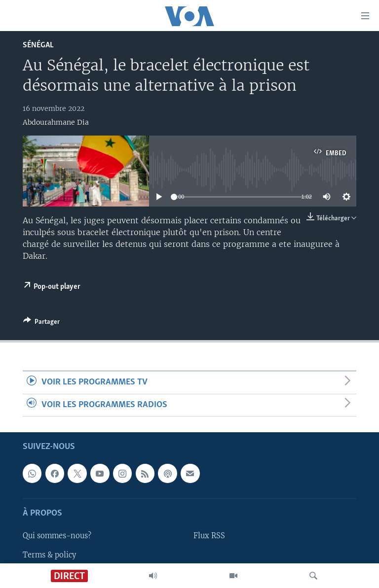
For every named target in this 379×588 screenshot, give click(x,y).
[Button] (41, 323)
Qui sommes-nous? (57, 536)
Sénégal (38, 45)
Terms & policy (49, 554)
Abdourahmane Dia (56, 122)
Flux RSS (209, 536)
